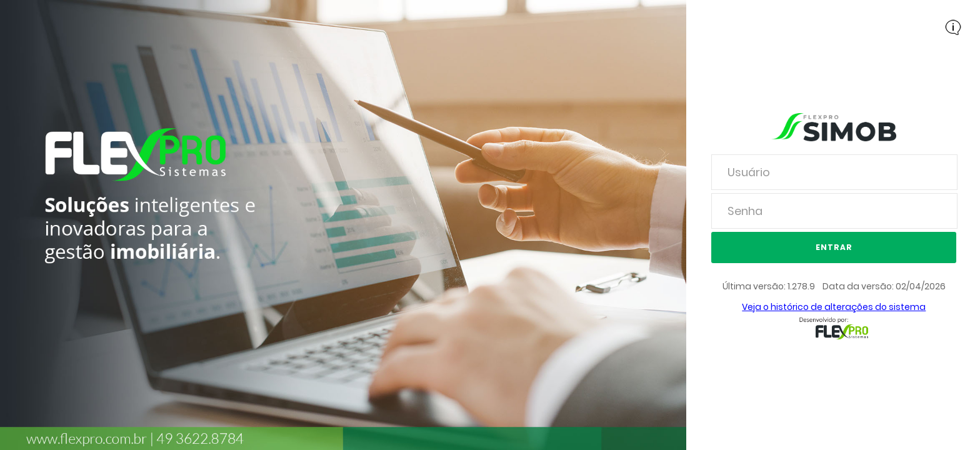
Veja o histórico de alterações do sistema (834, 307)
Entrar (834, 247)
